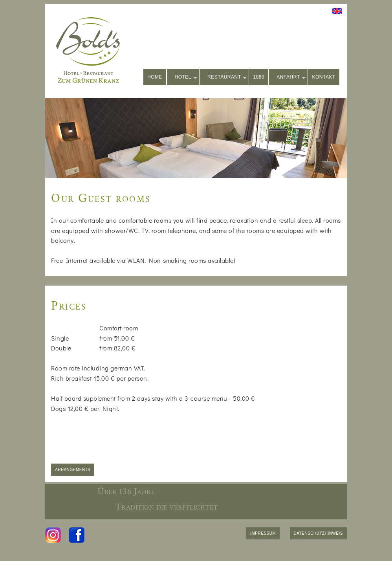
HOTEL (186, 78)
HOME (155, 77)
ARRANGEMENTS (73, 470)
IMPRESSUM (263, 533)
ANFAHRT (291, 78)
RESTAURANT (227, 78)
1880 (259, 77)
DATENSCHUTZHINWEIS (318, 533)
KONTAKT (323, 77)
